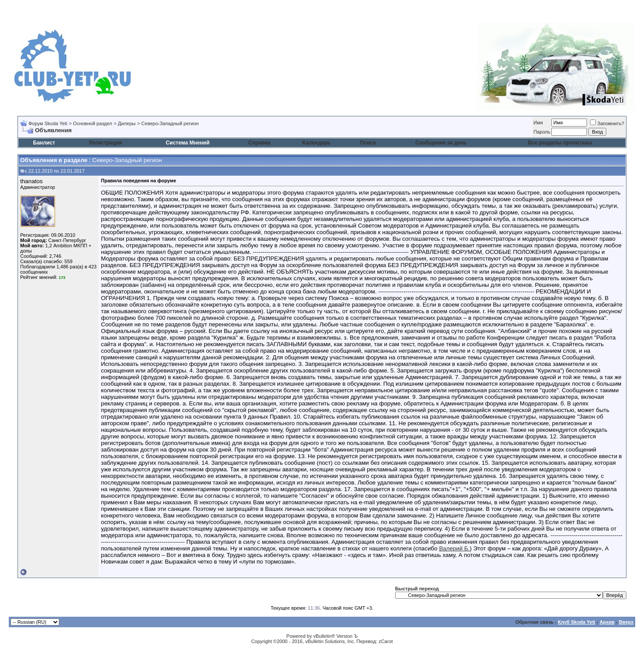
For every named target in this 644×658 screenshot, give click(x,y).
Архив (607, 622)
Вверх (626, 622)
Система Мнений (188, 143)
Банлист (44, 143)
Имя (538, 123)
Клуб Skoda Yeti (577, 622)
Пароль (542, 132)
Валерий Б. (454, 548)
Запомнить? (607, 123)
